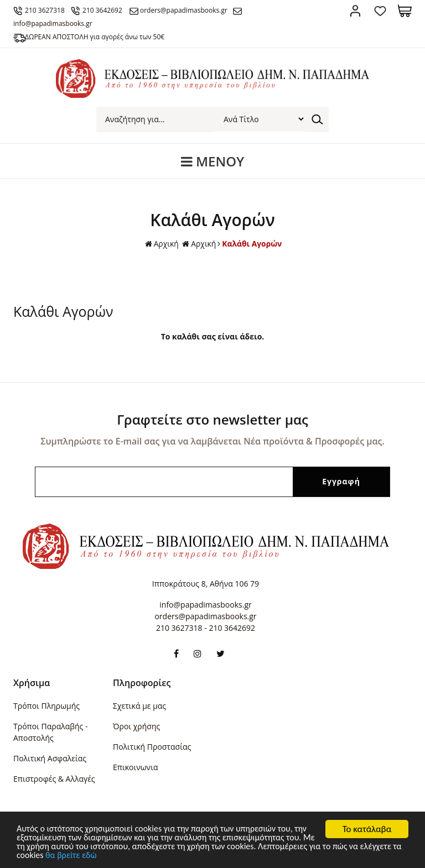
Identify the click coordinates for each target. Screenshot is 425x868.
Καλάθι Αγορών (252, 244)
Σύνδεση (355, 11)
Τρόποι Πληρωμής (46, 706)
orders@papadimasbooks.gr (190, 10)
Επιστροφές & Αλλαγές (54, 779)
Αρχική (161, 244)
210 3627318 (47, 10)
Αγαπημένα (380, 11)
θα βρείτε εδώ (133, 856)
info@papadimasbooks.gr (205, 605)
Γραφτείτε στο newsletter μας (212, 419)
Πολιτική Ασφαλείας (50, 758)
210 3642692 (107, 10)
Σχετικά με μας (139, 706)
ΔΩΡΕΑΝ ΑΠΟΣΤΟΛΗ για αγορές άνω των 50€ (97, 37)
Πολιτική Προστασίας (152, 747)
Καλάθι (405, 11)
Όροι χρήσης (136, 726)
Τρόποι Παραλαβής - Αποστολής (50, 732)
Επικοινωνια (135, 767)
